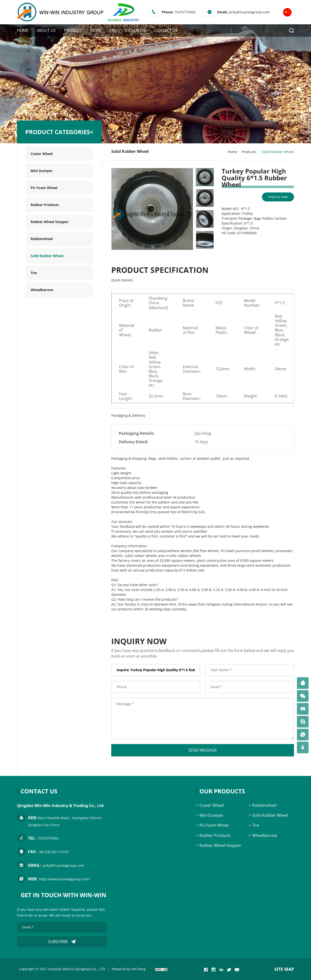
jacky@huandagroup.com (249, 12)
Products (249, 152)
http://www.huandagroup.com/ (64, 879)
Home (232, 152)
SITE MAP (284, 969)
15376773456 (185, 12)
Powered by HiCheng (129, 969)
